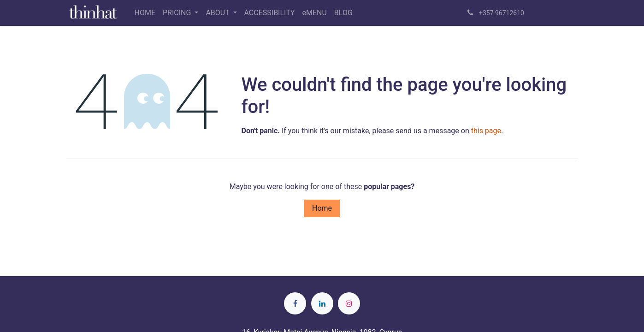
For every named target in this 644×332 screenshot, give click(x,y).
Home (322, 208)
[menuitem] (145, 13)
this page (486, 131)
